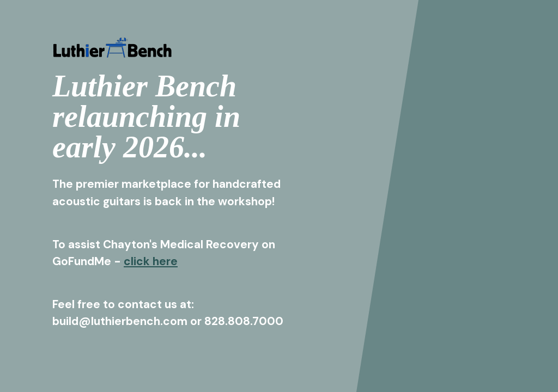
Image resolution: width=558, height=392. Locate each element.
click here (151, 261)
